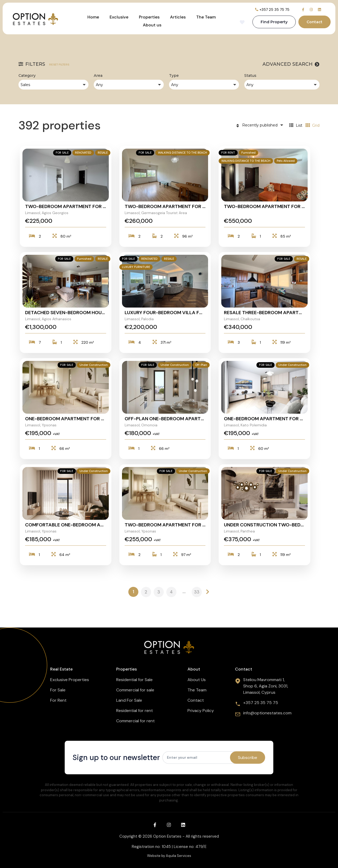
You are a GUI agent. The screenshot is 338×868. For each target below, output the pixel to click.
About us (152, 25)
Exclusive (119, 17)
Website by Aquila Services (169, 856)
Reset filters (59, 65)
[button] (53, 85)
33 (197, 592)
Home (93, 17)
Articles (178, 17)
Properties (149, 17)
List (296, 125)
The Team (206, 17)
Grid (313, 125)
